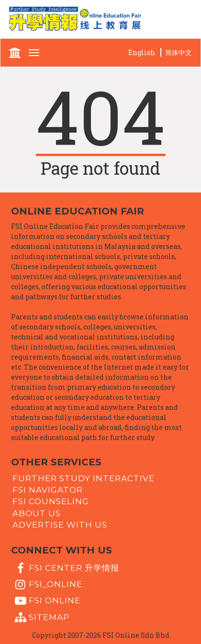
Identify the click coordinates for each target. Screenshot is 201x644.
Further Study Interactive (84, 478)
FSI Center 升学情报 (66, 568)
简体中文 (179, 52)
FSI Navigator (48, 490)
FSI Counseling (51, 501)
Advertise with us (60, 525)
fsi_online (47, 585)
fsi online (46, 601)
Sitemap (41, 618)
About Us (37, 513)
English (142, 52)
